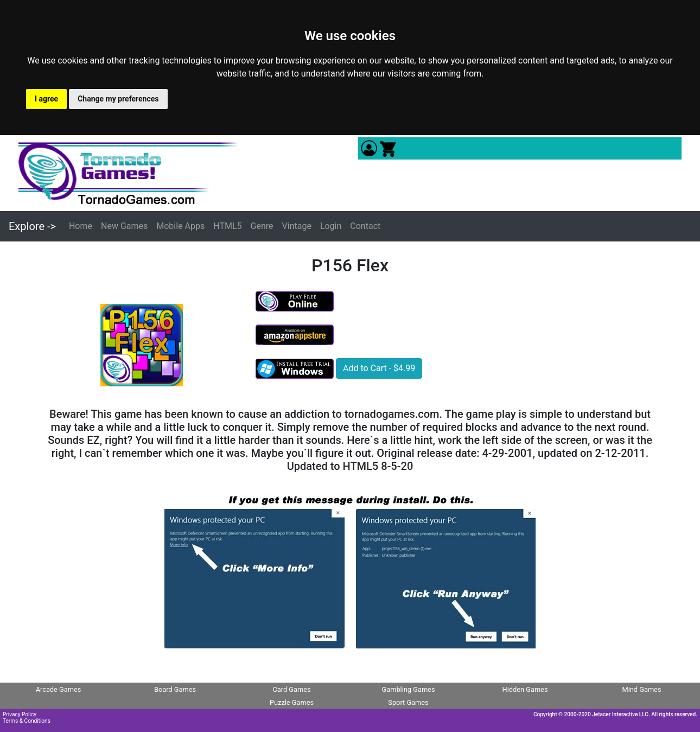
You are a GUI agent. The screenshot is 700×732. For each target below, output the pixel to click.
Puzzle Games (292, 702)
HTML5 (227, 226)
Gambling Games (408, 689)
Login (331, 226)
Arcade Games (59, 689)
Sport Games (408, 702)
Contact (365, 226)
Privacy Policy (20, 714)
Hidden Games (525, 689)
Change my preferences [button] (118, 99)
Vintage (297, 226)
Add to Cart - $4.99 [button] (379, 368)
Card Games (291, 689)
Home (81, 226)
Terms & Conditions (27, 721)
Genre (262, 226)
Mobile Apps (180, 226)
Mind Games (641, 689)
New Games (124, 226)
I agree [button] (46, 99)
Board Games (175, 689)
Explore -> (32, 226)
